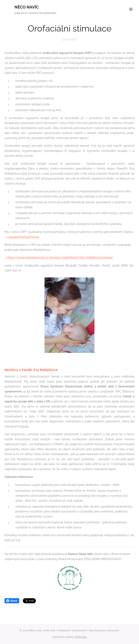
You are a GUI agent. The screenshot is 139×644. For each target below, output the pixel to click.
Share (12, 601)
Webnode (81, 637)
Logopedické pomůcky (23, 237)
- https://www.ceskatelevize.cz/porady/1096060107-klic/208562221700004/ (59, 257)
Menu (131, 9)
